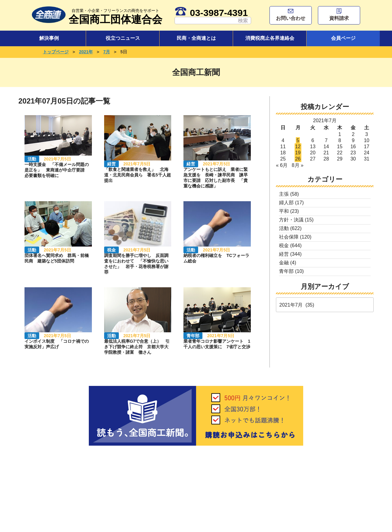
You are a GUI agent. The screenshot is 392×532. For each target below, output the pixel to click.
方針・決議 (291, 220)
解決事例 (49, 38)
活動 (284, 228)
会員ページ (343, 38)
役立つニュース (123, 38)
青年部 (286, 271)
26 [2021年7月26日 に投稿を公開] (298, 159)
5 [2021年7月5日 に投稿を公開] (298, 140)
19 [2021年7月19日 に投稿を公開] (298, 153)
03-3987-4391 (211, 13)
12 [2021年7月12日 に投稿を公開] (298, 147)
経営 (284, 254)
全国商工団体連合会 (115, 16)
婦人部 (286, 203)
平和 (284, 211)
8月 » (298, 165)
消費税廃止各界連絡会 (270, 38)
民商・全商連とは (196, 38)
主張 (284, 194)
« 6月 (282, 165)
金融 (284, 263)
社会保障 (289, 237)
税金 (284, 245)
